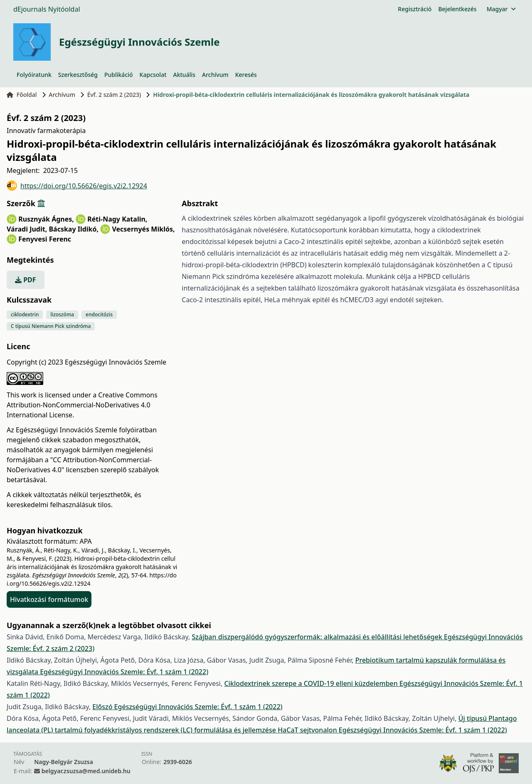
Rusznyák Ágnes (46, 219)
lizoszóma (62, 314)
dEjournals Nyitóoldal (47, 9)
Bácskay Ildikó (74, 229)
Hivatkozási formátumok (49, 599)
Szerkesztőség (78, 75)
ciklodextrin (25, 314)
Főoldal (22, 95)
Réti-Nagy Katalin (117, 219)
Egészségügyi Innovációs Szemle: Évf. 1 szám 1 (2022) (124, 672)
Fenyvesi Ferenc (45, 239)
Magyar (501, 9)
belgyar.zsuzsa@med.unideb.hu (86, 771)
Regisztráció (415, 9)
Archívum (215, 75)
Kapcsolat (153, 75)
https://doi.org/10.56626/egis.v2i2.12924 (77, 186)
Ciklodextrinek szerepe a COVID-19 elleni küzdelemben (312, 683)
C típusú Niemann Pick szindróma (51, 326)
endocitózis (99, 314)
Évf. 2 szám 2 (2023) (114, 95)
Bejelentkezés (457, 9)
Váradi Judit (27, 229)
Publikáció (119, 75)
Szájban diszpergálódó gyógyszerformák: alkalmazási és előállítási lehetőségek (318, 637)
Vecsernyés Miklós (143, 229)
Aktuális (185, 75)
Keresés (246, 75)
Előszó (103, 707)
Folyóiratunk (34, 75)
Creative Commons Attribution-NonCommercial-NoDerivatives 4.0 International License (82, 405)
